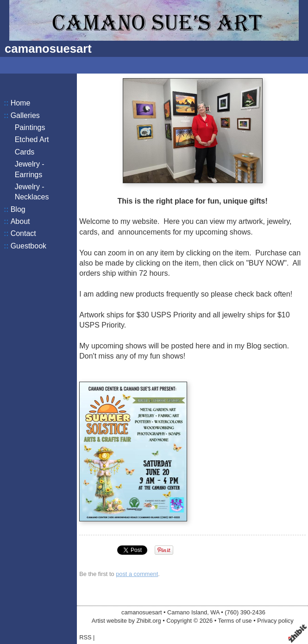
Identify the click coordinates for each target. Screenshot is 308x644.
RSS (85, 637)
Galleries (25, 115)
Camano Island (187, 612)
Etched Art (32, 139)
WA (215, 612)
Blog (18, 209)
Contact (23, 233)
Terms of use (235, 621)
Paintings (30, 127)
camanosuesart (48, 49)
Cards (25, 152)
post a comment (137, 574)
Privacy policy (275, 621)
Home (21, 103)
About (20, 221)
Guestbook (28, 246)
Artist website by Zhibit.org (126, 621)
